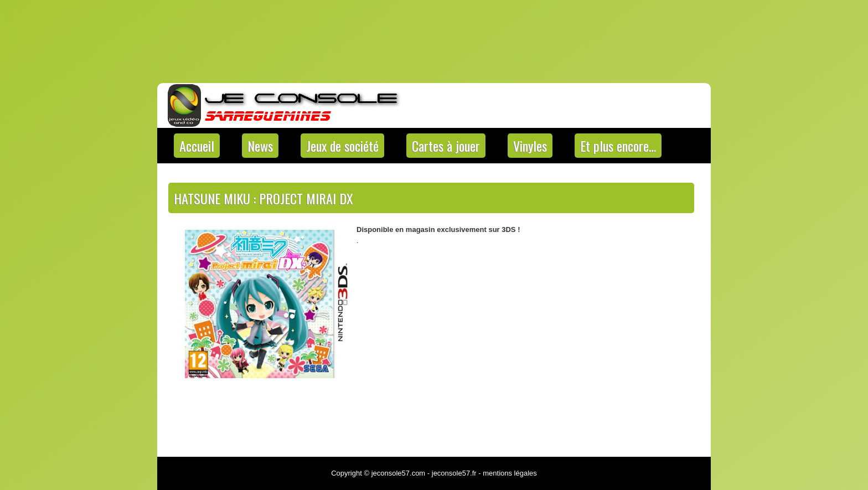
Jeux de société (342, 146)
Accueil (197, 146)
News (260, 146)
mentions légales (510, 473)
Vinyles (530, 146)
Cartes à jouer (446, 146)
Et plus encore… (618, 146)
